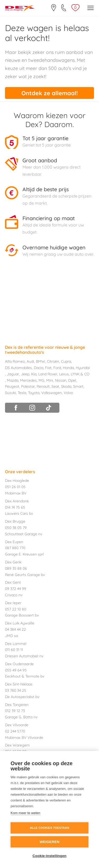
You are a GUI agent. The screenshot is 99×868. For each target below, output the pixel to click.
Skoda (66, 386)
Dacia (39, 368)
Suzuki (10, 393)
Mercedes (28, 380)
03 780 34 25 (16, 690)
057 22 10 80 (16, 609)
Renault (43, 386)
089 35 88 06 (16, 568)
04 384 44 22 (15, 629)
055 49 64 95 (16, 670)
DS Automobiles (18, 368)
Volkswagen (51, 393)
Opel (72, 380)
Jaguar (13, 374)
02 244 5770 (15, 731)
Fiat (48, 368)
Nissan (61, 380)
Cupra (66, 361)
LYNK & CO (80, 374)
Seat (55, 386)
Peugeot (12, 386)
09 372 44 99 (16, 589)
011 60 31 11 (14, 650)
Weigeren (49, 842)
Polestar (28, 386)
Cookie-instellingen (49, 856)
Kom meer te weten (25, 813)
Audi (30, 361)
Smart (78, 386)
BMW (41, 361)
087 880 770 (15, 548)
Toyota (34, 393)
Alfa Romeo (15, 361)
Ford (57, 368)
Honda (68, 368)
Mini (50, 380)
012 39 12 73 (15, 711)
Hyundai (83, 368)
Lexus (64, 374)
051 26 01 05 (15, 487)
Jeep (25, 374)
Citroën (53, 361)
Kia (34, 374)
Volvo (68, 393)
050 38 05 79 (16, 528)
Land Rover (48, 374)
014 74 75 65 (15, 507)
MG (41, 380)
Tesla (22, 393)
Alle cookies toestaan (49, 828)
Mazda (13, 380)
